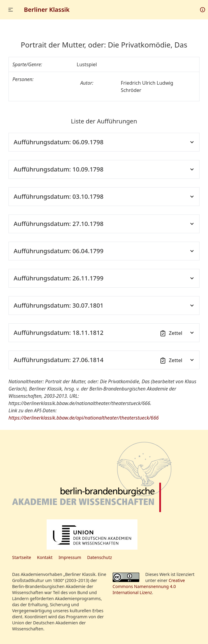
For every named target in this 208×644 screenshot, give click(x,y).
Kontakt (45, 557)
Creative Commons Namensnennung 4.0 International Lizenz (149, 586)
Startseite (22, 557)
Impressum (70, 557)
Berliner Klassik (47, 10)
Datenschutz (100, 557)
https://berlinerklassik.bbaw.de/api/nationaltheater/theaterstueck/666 (84, 418)
